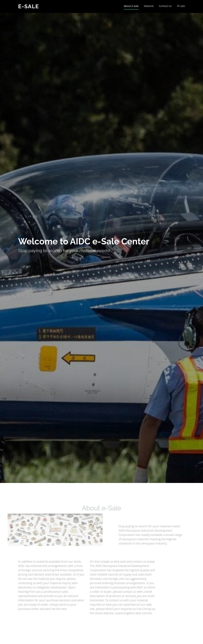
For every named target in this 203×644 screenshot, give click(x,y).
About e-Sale (131, 6)
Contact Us (165, 6)
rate (181, 6)
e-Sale (29, 6)
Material (149, 6)
